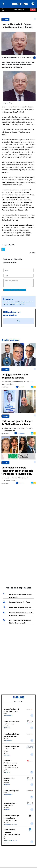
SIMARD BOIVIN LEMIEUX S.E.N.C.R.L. (10, 842)
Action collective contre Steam (20, 602)
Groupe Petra (7, 755)
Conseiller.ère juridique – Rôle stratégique (12, 735)
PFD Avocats (7, 728)
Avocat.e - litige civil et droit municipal (11, 723)
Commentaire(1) (21, 433)
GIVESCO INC (7, 773)
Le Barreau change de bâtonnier (20, 607)
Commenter (21, 387)
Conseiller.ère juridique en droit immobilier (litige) (12, 749)
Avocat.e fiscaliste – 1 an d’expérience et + (11, 710)
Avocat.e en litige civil (11, 791)
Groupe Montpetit (8, 715)
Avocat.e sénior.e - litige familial (10, 804)
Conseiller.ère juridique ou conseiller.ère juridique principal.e (12, 818)
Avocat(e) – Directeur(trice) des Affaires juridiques (10, 763)
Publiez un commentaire (15, 290)
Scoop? (33, 10)
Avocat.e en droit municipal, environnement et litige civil (12, 833)
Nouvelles (5, 20)
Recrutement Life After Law (10, 824)
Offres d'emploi (19, 10)
